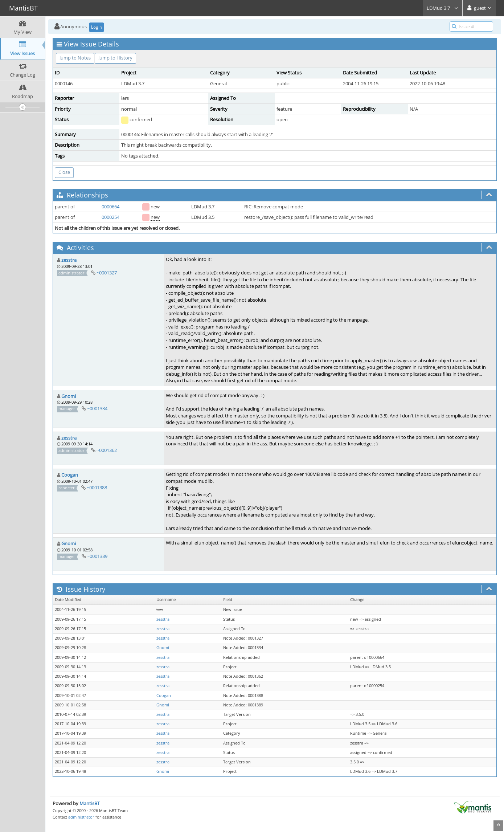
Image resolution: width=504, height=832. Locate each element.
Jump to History (115, 58)
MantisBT (90, 803)
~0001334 (97, 408)
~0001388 (97, 488)
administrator (81, 817)
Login (97, 27)
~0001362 (107, 450)
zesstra (69, 260)
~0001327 (107, 273)
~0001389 (97, 556)
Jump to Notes (75, 58)
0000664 (110, 207)
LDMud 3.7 (442, 8)
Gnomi (69, 396)
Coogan (70, 475)
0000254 (110, 217)
